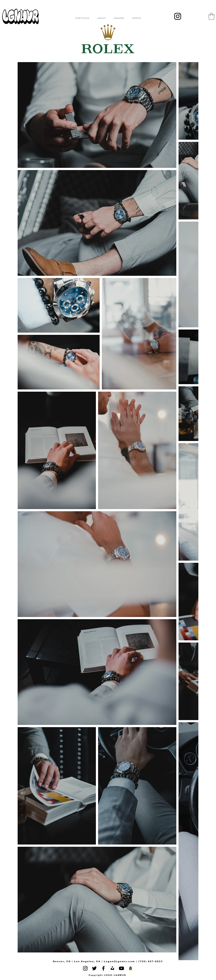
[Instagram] (178, 16)
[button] (211, 16)
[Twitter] (94, 968)
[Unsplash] (112, 968)
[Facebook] (103, 968)
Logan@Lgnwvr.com (119, 961)
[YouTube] (121, 968)
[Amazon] (130, 968)
